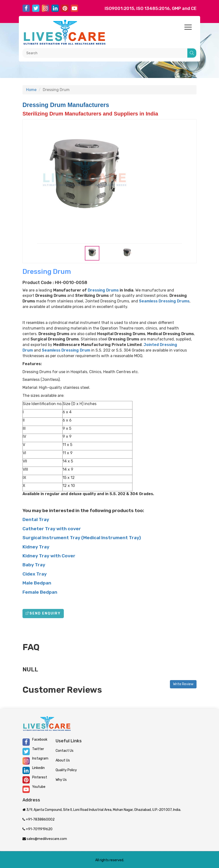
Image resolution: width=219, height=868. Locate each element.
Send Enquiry (43, 613)
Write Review (183, 684)
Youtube (34, 789)
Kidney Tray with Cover (49, 556)
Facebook (35, 742)
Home (31, 90)
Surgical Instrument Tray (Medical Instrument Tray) (82, 538)
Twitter (33, 751)
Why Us (61, 780)
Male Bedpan (37, 583)
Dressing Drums (103, 290)
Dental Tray (36, 519)
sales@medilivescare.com (45, 839)
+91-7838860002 (39, 819)
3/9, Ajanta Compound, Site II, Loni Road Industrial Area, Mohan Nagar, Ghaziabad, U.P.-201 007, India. (102, 810)
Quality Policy (66, 770)
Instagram (35, 760)
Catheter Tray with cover (52, 529)
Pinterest (35, 779)
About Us (63, 760)
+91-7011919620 (37, 829)
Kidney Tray (36, 547)
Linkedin (34, 770)
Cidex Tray (35, 574)
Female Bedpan (40, 592)
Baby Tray (34, 565)
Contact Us (65, 751)
